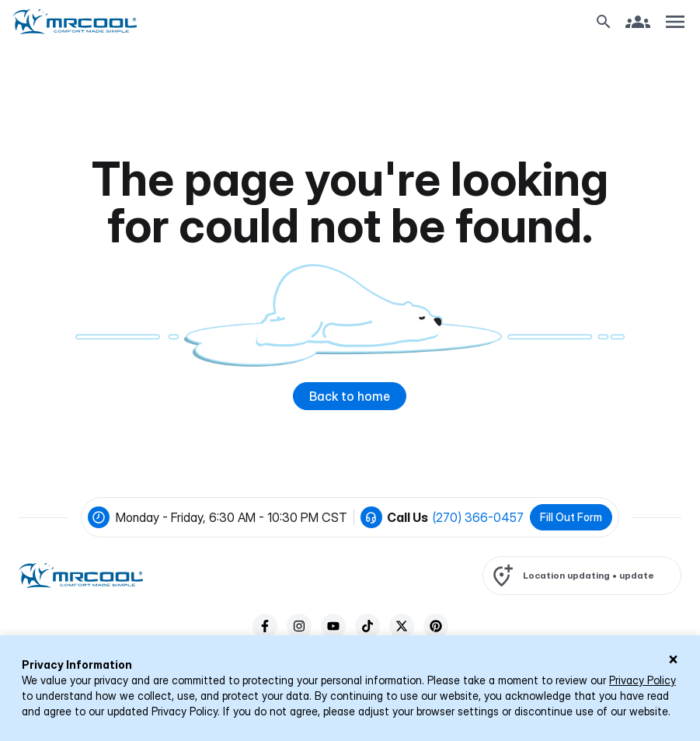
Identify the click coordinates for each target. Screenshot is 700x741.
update (637, 575)
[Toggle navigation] (675, 22)
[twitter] (402, 626)
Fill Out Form (571, 517)
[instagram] (299, 626)
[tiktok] (367, 626)
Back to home (350, 396)
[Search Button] (604, 22)
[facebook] (265, 626)
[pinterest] (436, 626)
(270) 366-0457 (478, 517)
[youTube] (333, 626)
